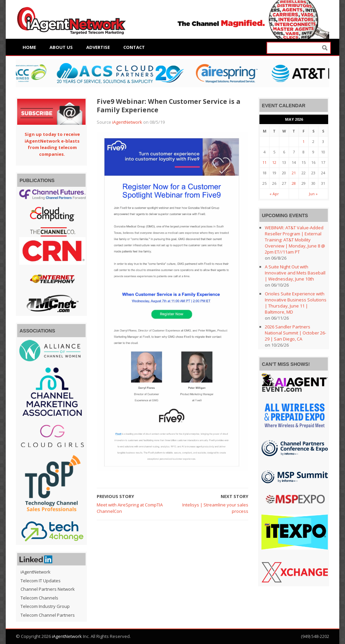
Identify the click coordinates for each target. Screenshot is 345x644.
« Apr (274, 194)
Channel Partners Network (48, 589)
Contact (134, 47)
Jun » (313, 194)
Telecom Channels (39, 598)
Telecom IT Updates (41, 581)
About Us (61, 47)
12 (274, 162)
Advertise (98, 47)
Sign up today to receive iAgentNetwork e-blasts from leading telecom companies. (52, 144)
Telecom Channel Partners (48, 615)
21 (294, 173)
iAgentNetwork (127, 122)
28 (294, 183)
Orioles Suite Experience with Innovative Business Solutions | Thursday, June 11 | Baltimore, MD (296, 303)
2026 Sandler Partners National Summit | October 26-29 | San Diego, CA (295, 333)
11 (264, 162)
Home (29, 47)
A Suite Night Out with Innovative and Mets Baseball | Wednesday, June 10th (295, 273)
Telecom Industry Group (45, 606)
